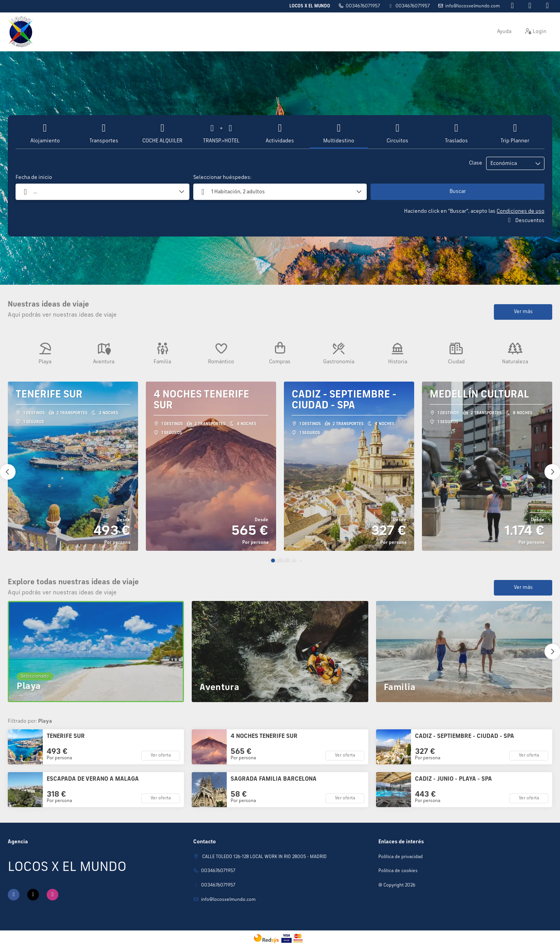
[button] (273, 561)
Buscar (458, 191)
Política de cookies (398, 871)
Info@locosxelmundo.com (472, 6)
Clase (476, 163)
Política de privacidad (401, 857)
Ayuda (504, 32)
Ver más (523, 312)
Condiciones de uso (521, 211)
